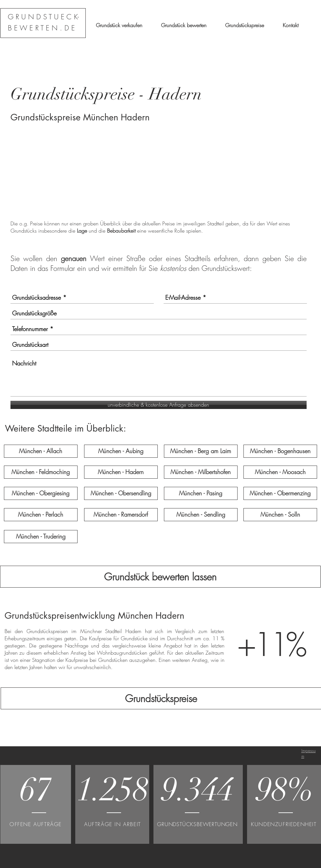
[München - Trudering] (41, 537)
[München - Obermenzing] (280, 493)
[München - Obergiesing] (41, 493)
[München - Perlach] (41, 515)
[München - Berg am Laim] (201, 451)
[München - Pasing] (201, 493)
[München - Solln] (280, 515)
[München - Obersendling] (121, 493)
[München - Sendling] (201, 515)
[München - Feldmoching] (41, 472)
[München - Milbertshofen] (201, 472)
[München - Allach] (41, 451)
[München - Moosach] (280, 472)
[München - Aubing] (121, 451)
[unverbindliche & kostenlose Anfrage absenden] (159, 405)
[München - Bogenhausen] (280, 451)
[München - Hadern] (121, 472)
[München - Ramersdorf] (121, 515)
